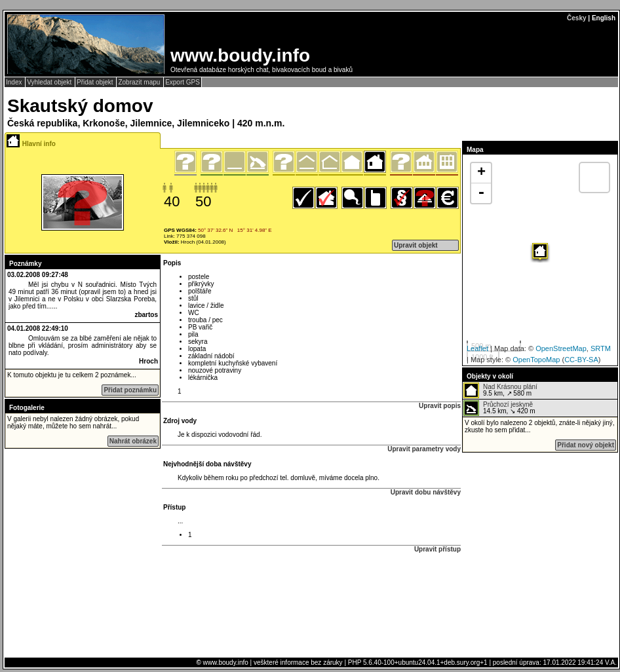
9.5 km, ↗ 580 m (500, 390)
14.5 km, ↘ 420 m (499, 408)
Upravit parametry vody (424, 449)
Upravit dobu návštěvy (426, 492)
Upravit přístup (437, 549)
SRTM (601, 348)
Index (15, 82)
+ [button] (481, 173)
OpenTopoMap (536, 360)
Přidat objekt (96, 82)
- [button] (481, 193)
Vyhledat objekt (50, 82)
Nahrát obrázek (133, 441)
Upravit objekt (416, 245)
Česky (576, 18)
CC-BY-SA (581, 360)
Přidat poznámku (130, 390)
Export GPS (183, 82)
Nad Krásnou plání (510, 387)
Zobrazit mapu (140, 82)
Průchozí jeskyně (508, 404)
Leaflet (477, 348)
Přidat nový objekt (586, 445)
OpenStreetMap (561, 348)
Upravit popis (440, 406)
